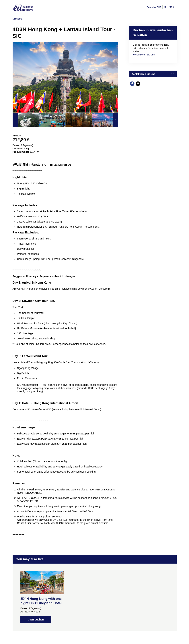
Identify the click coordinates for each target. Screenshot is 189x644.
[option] (26, 120)
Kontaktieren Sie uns (144, 55)
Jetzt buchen (36, 620)
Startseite (18, 19)
